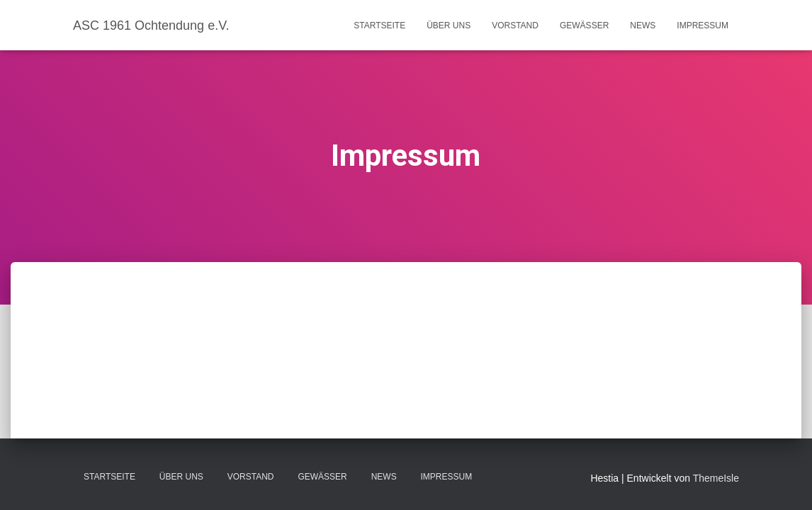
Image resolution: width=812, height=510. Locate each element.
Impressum (703, 25)
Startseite (379, 25)
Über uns (449, 25)
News (643, 25)
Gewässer (584, 25)
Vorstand (515, 25)
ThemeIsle (716, 478)
